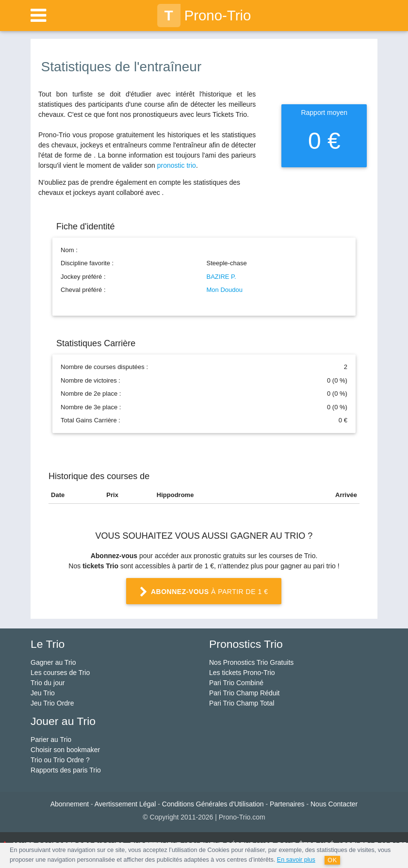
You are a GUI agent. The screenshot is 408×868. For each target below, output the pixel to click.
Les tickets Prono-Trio (242, 673)
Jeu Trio (43, 693)
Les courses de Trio (60, 673)
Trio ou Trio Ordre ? (60, 760)
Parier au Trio (51, 739)
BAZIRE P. (221, 277)
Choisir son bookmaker (65, 750)
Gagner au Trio (53, 662)
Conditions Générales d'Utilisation (213, 804)
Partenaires (287, 804)
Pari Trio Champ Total (242, 703)
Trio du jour (48, 683)
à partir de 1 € (204, 592)
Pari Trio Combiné (236, 683)
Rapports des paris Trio (66, 770)
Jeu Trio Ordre (52, 703)
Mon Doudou (225, 290)
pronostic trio (177, 165)
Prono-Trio (204, 16)
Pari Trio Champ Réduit (245, 693)
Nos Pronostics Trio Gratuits (251, 662)
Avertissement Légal (125, 804)
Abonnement (70, 804)
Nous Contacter (334, 804)
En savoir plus (296, 860)
